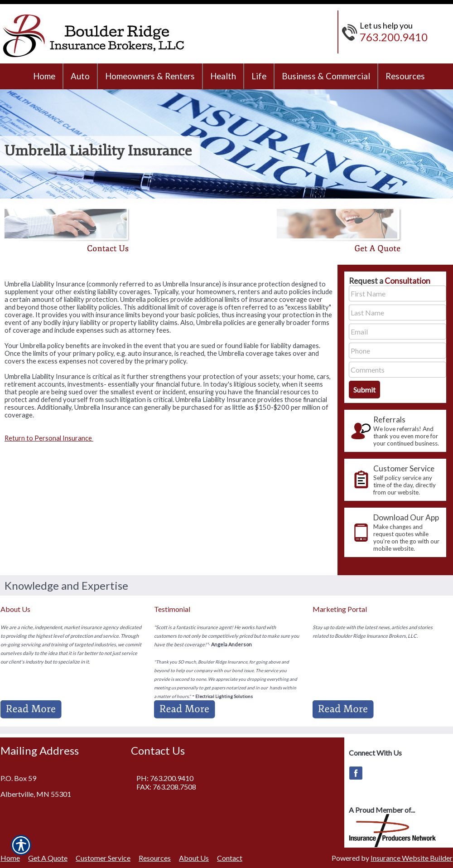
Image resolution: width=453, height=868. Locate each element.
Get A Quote (48, 858)
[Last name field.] (398, 313)
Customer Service (103, 858)
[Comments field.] (398, 370)
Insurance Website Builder (412, 858)
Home (10, 858)
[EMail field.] (398, 332)
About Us (194, 858)
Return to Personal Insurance (49, 438)
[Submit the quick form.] (364, 390)
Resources (155, 858)
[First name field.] (398, 293)
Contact (230, 858)
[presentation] (395, 431)
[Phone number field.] (398, 351)
